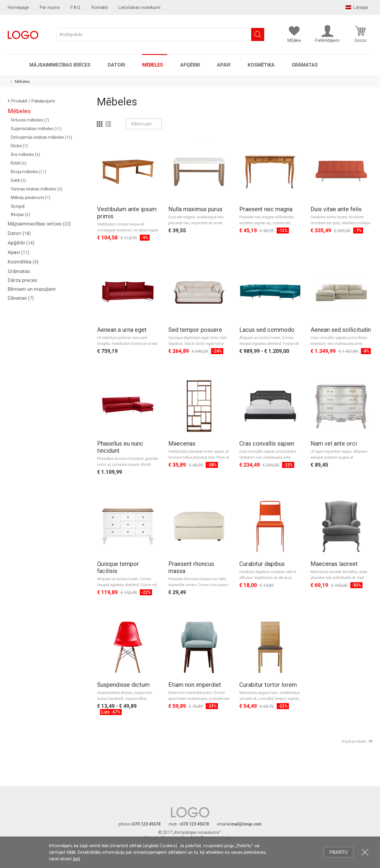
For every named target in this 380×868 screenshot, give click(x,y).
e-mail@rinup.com (244, 824)
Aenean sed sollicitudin (341, 330)
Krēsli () (19, 163)
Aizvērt (365, 852)
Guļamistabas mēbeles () (36, 129)
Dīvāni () (19, 146)
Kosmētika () (23, 262)
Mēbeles (153, 65)
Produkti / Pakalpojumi (33, 101)
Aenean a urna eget (122, 330)
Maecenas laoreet (334, 564)
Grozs (360, 34)
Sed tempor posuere (195, 330)
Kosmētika (261, 65)
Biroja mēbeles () (28, 172)
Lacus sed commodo (267, 330)
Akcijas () (20, 214)
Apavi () (19, 252)
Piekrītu (339, 852)
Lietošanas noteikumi (139, 7)
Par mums (50, 7)
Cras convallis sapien (267, 444)
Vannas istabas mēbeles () (37, 189)
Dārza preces (22, 280)
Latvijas (357, 7)
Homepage (18, 7)
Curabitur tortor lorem (268, 685)
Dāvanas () (21, 298)
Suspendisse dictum (123, 685)
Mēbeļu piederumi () (30, 198)
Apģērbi (190, 65)
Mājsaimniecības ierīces (60, 65)
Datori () (19, 233)
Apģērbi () (21, 243)
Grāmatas (305, 65)
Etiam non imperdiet (195, 685)
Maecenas (182, 444)
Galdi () (18, 180)
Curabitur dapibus (262, 564)
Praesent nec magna (266, 209)
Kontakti (100, 7)
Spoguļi (18, 206)
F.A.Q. (76, 7)
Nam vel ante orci (334, 444)
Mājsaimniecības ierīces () (39, 224)
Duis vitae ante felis (336, 209)
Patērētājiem (327, 34)
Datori (116, 65)
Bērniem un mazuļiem (32, 289)
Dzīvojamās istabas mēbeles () (41, 137)
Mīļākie (294, 34)
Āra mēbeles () (25, 154)
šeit (76, 859)
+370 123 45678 (146, 824)
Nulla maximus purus (195, 209)
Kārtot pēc (144, 124)
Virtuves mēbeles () (30, 120)
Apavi (224, 65)
